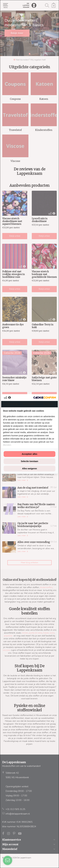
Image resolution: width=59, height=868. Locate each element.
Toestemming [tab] (11, 404)
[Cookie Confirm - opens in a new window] (45, 398)
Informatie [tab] (48, 404)
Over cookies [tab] (29, 404)
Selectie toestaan (29, 461)
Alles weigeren (29, 469)
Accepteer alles (30, 454)
